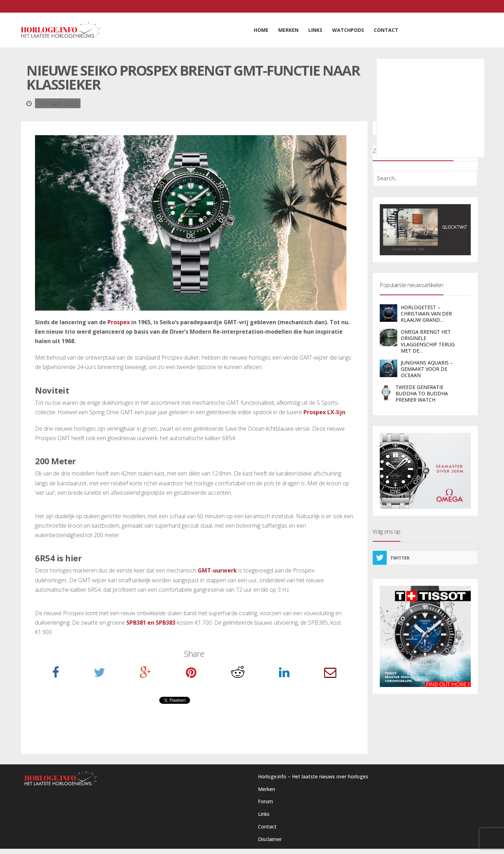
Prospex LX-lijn (324, 412)
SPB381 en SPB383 (151, 623)
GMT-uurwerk (217, 570)
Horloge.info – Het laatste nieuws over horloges (313, 776)
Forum (265, 801)
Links (264, 814)
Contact (267, 827)
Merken (267, 789)
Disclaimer (270, 839)
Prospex (119, 322)
